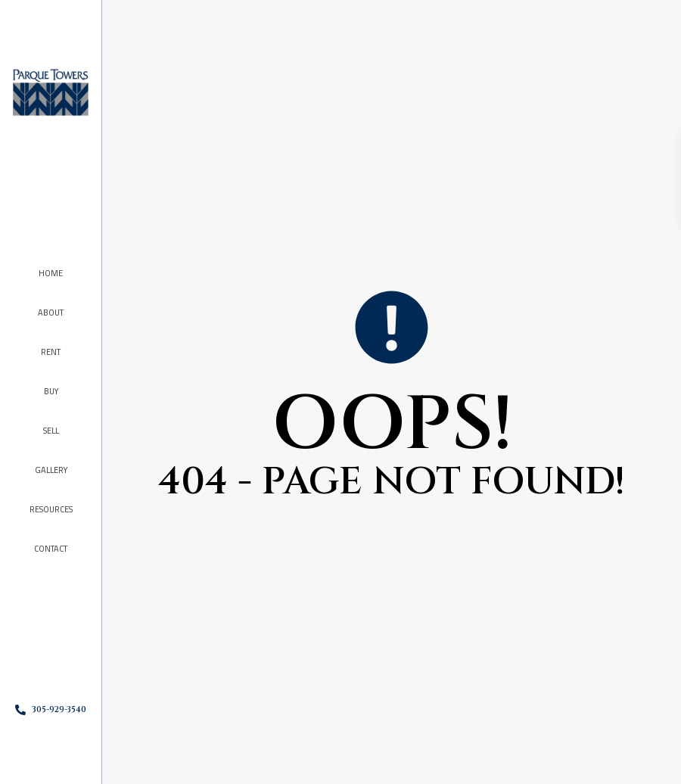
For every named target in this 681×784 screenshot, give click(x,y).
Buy (51, 391)
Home (51, 273)
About (51, 313)
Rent (51, 352)
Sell (51, 431)
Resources (51, 509)
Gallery (51, 470)
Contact (51, 549)
